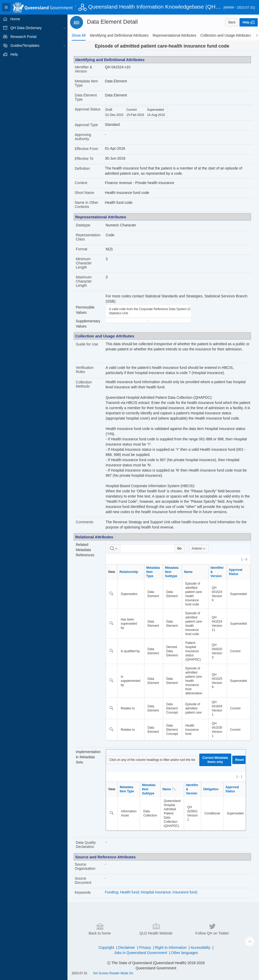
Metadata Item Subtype (172, 572)
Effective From (86, 149)
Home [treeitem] (15, 19)
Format (81, 249)
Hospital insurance (156, 892)
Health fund (129, 892)
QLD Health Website (156, 929)
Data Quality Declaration (86, 845)
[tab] (79, 35)
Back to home (100, 929)
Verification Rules (85, 370)
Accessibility (200, 948)
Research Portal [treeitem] (23, 37)
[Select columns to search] (114, 548)
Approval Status (88, 109)
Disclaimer (127, 948)
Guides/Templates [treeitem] (25, 45)
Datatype (83, 225)
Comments (85, 522)
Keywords (83, 892)
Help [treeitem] (14, 54)
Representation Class (88, 237)
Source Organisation (85, 866)
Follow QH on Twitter (212, 929)
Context (81, 183)
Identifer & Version (192, 789)
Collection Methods (84, 384)
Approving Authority (83, 137)
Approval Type (86, 125)
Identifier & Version (83, 69)
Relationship (129, 572)
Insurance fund (185, 892)
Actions (199, 548)
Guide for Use (87, 344)
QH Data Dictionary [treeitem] (26, 28)
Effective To (84, 159)
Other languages (185, 953)
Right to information (171, 948)
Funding (111, 892)
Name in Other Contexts (87, 205)
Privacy (145, 948)
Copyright (106, 948)
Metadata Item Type (86, 83)
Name (188, 572)
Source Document (83, 880)
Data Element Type (86, 97)
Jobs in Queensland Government (141, 953)
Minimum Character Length (84, 263)
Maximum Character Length (84, 281)
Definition (82, 168)
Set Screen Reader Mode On (113, 973)
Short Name (84, 193)
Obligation (211, 789)
